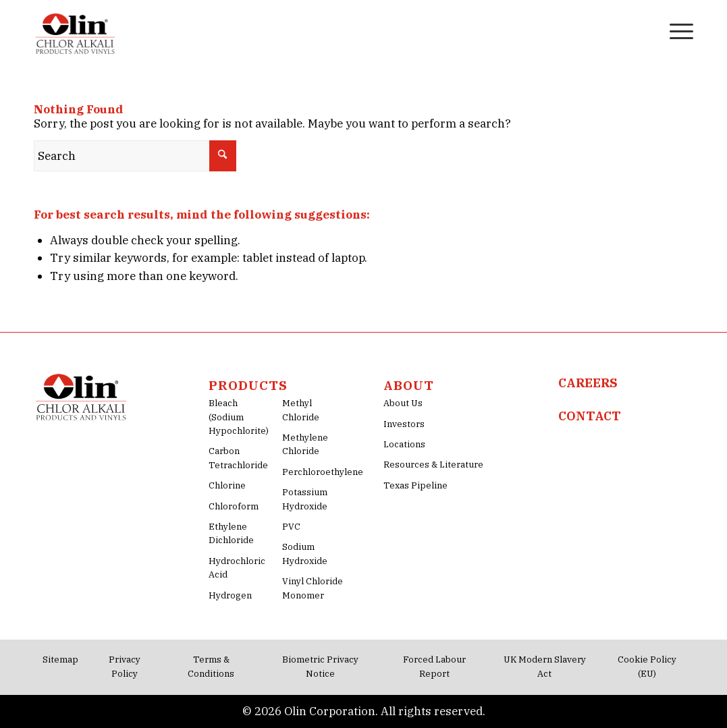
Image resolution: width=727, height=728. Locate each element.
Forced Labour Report (434, 666)
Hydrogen (230, 595)
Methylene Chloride (305, 444)
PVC (291, 527)
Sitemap (60, 660)
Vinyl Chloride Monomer (313, 588)
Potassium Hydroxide (305, 499)
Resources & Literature (433, 465)
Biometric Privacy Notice (320, 666)
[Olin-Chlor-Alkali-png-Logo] (77, 30)
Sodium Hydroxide (305, 554)
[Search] (646, 30)
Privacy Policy (125, 666)
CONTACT (590, 416)
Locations (404, 444)
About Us (403, 403)
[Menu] (677, 30)
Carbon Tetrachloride (238, 458)
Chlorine (227, 485)
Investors (404, 424)
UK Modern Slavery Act (545, 666)
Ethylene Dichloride (231, 533)
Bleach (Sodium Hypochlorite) (239, 417)
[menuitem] (646, 30)
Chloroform (234, 506)
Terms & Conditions (211, 666)
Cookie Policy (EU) (647, 666)
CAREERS (588, 383)
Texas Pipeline (415, 485)
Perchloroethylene (313, 472)
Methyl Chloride (301, 410)
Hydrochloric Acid (237, 568)
